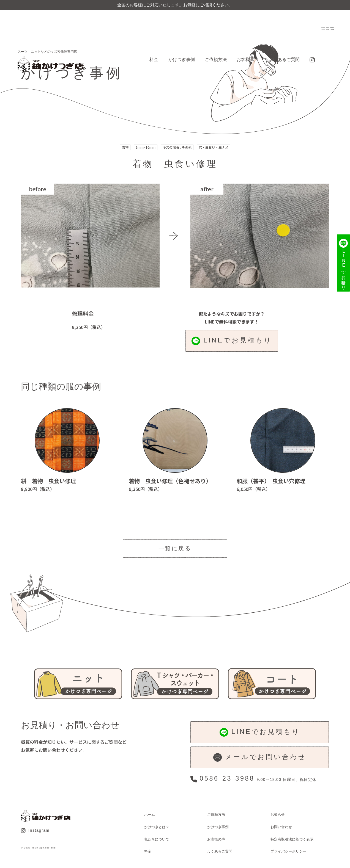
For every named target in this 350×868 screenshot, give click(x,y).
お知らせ (278, 815)
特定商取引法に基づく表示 (292, 839)
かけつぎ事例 (182, 60)
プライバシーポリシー (288, 851)
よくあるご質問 (284, 60)
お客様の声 (248, 60)
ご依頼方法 (216, 60)
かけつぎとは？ (157, 827)
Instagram (35, 831)
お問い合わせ (281, 827)
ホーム (150, 815)
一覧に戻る (175, 548)
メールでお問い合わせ (260, 757)
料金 (154, 60)
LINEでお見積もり (232, 341)
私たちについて (157, 839)
